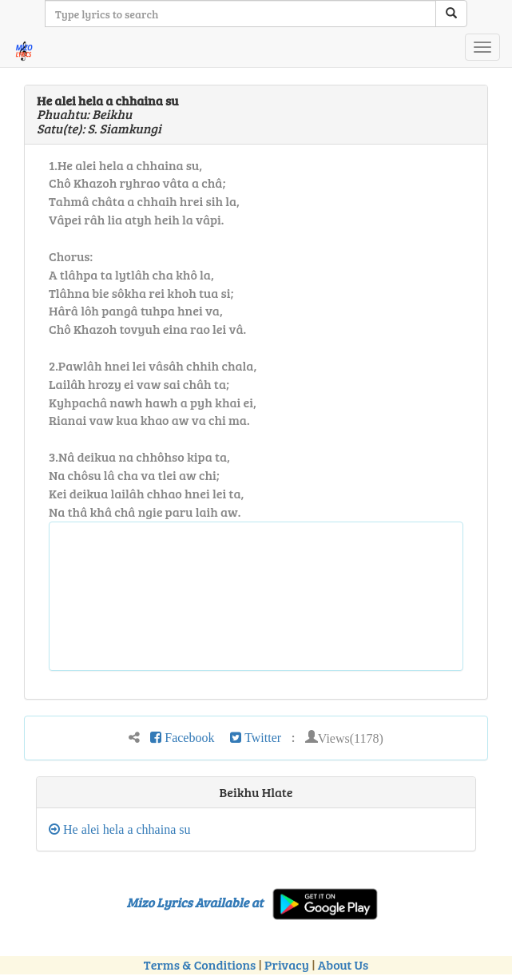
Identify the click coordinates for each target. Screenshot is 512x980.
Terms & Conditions (200, 964)
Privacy (287, 964)
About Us (343, 964)
